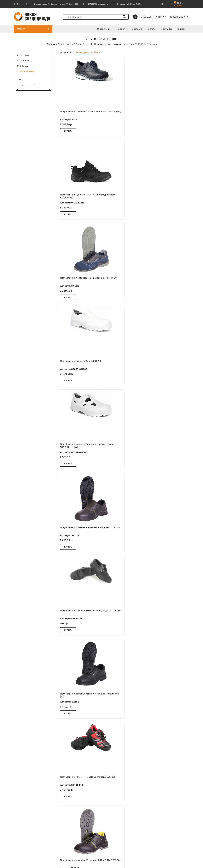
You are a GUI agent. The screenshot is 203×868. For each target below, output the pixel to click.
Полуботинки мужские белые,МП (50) (79, 196)
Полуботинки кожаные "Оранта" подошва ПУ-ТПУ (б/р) (78, 113)
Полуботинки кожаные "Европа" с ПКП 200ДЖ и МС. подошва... (168, 695)
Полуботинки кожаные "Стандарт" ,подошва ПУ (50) (164, 778)
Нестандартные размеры (76, 844)
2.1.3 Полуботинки (144, 44)
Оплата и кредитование (119, 831)
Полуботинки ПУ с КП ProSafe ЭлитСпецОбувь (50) (165, 279)
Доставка (142, 29)
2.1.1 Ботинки (23, 55)
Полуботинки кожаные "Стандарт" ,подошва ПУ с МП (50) (79, 529)
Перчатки (156, 839)
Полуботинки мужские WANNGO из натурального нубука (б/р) (123, 113)
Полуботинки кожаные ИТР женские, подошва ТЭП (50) (75, 279)
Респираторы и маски (162, 827)
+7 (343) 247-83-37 (149, 17)
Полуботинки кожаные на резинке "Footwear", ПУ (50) (164, 196)
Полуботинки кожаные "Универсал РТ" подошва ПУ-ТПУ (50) (167, 446)
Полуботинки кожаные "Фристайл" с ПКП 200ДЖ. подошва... (74, 779)
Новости (128, 29)
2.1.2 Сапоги (23, 66)
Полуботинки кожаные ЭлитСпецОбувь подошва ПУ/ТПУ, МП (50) (121, 613)
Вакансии (112, 835)
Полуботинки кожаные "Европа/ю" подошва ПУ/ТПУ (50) (78, 445)
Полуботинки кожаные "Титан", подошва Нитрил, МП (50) (122, 279)
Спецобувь (156, 835)
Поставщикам (70, 840)
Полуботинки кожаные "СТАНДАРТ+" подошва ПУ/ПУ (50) (166, 530)
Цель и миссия (114, 823)
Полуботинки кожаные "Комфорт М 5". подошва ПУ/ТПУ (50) (123, 778)
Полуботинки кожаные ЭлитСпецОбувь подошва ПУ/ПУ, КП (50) (167, 363)
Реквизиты (112, 827)
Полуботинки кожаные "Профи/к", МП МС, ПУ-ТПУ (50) (79, 362)
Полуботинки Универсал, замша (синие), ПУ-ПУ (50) (167, 113)
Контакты (169, 29)
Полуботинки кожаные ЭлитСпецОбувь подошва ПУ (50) (123, 445)
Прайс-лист (66, 44)
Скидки (183, 29)
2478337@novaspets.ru (31, 839)
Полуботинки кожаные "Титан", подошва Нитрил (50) (122, 529)
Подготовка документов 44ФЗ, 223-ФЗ (79, 824)
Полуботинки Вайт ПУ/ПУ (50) (165, 610)
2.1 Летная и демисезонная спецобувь (112, 44)
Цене (97, 52)
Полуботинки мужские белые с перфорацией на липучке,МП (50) (123, 196)
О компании (112, 29)
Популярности (84, 52)
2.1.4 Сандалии (24, 61)
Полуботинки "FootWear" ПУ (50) (78, 610)
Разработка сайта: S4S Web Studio (29, 861)
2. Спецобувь (82, 44)
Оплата (156, 29)
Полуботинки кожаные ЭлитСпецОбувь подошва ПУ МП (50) (123, 363)
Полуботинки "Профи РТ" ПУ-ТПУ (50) (79, 695)
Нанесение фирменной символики (75, 835)
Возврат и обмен (72, 829)
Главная (53, 44)
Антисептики (157, 823)
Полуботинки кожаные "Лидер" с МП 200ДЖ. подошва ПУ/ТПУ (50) (123, 695)
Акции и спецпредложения (121, 839)
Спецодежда (157, 831)
